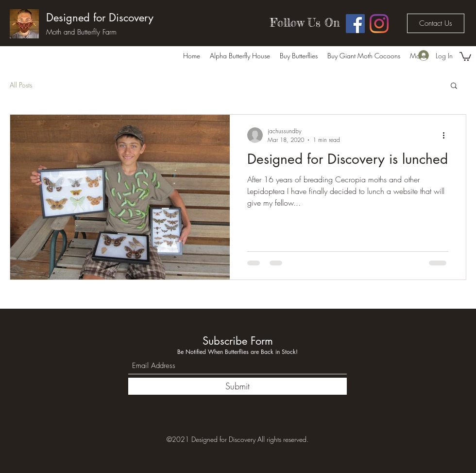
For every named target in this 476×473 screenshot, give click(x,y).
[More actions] (447, 135)
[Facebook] (355, 24)
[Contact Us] (436, 23)
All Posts (21, 85)
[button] (465, 56)
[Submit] (238, 386)
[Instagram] (379, 24)
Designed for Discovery (100, 18)
